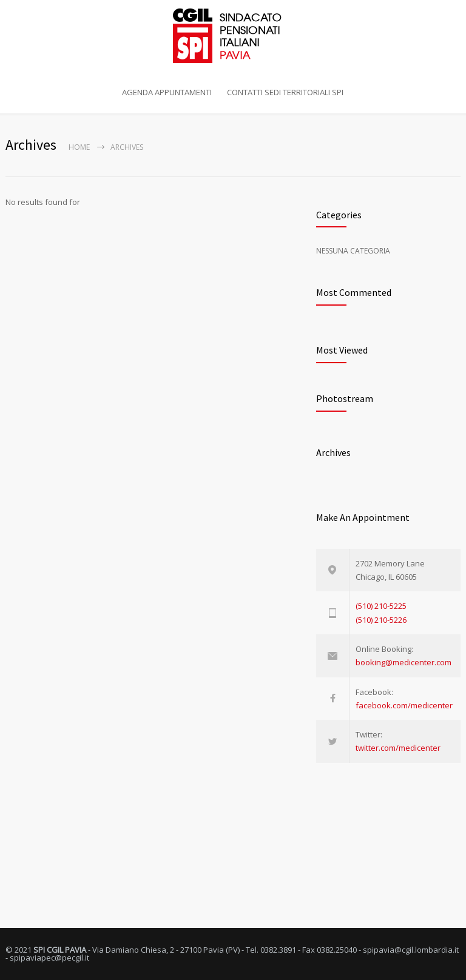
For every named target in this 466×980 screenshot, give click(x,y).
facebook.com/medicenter (404, 705)
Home (79, 147)
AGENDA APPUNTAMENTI (167, 92)
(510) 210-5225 (381, 606)
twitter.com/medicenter (398, 748)
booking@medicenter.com (404, 662)
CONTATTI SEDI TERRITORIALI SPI (285, 92)
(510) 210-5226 (381, 620)
